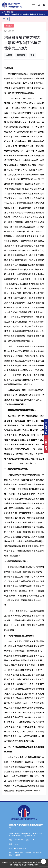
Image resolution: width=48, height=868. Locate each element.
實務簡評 (10, 12)
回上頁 (6, 19)
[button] (39, 5)
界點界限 (21, 55)
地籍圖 (9, 55)
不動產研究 (46, 428)
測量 (32, 55)
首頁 (4, 12)
